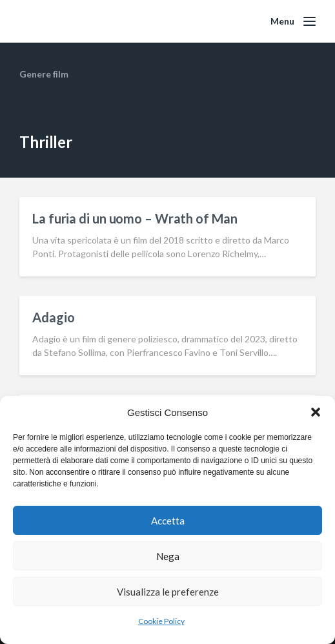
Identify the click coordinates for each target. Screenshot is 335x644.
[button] (316, 412)
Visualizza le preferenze (168, 592)
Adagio (53, 317)
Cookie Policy (161, 621)
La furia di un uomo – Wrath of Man (135, 218)
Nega (168, 556)
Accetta (168, 521)
